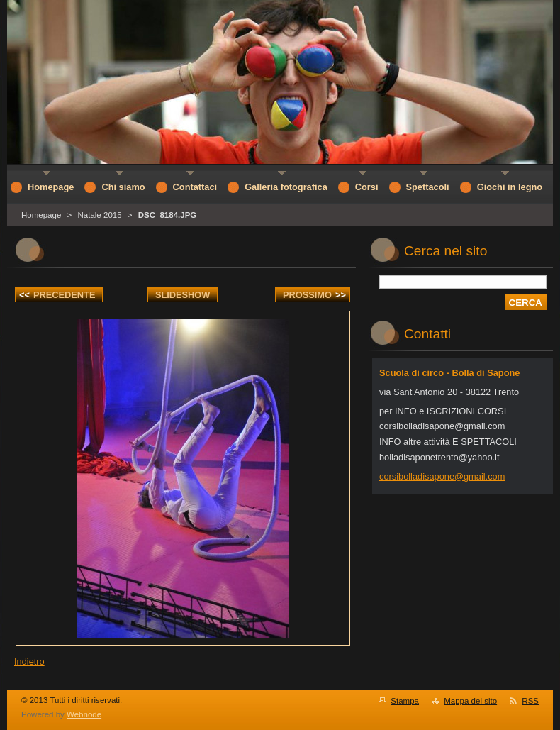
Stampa (405, 701)
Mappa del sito (470, 701)
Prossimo (314, 295)
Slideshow (183, 295)
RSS (530, 701)
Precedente (57, 295)
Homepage (41, 215)
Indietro (29, 662)
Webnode (84, 714)
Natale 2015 (99, 215)
